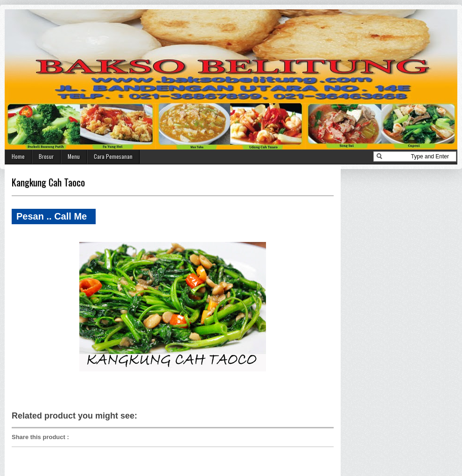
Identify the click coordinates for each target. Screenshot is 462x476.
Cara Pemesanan (113, 156)
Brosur (46, 156)
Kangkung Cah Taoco (48, 182)
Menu (74, 156)
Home (18, 156)
